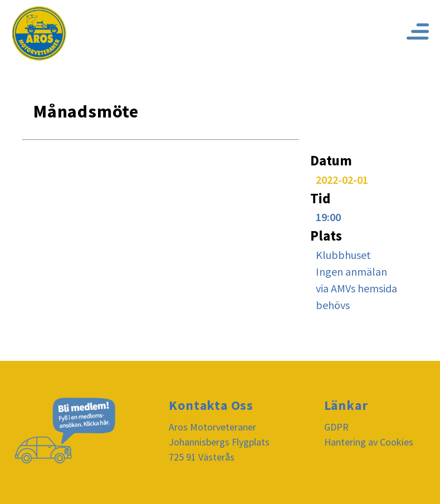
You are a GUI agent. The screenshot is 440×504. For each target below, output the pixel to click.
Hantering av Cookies (369, 442)
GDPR (336, 427)
